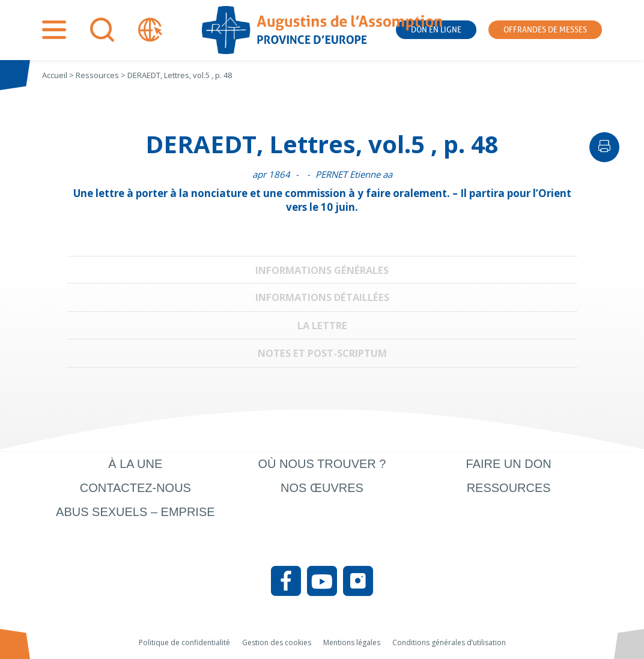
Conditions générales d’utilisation (449, 642)
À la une (135, 464)
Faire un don (509, 464)
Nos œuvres (322, 488)
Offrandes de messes (545, 30)
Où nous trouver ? (322, 464)
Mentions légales (352, 642)
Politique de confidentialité (184, 642)
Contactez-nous (135, 488)
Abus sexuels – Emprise (135, 512)
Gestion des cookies (277, 642)
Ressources (509, 488)
